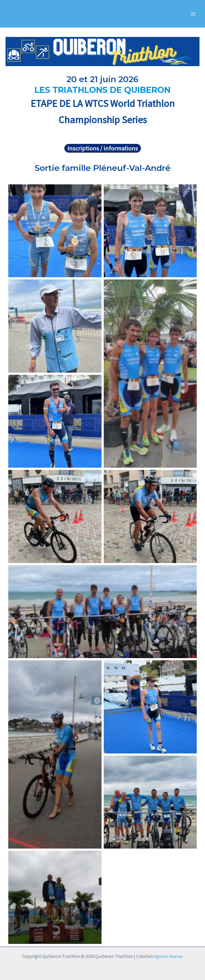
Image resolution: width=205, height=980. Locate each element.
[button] (103, 148)
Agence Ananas (168, 956)
